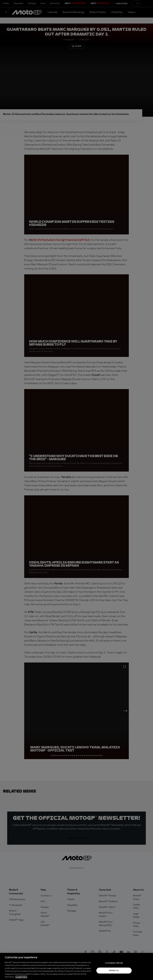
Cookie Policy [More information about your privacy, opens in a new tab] (21, 977)
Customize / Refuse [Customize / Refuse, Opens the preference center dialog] (114, 963)
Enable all (114, 970)
